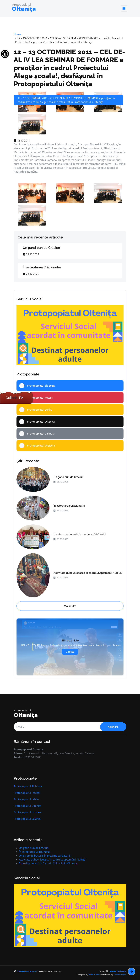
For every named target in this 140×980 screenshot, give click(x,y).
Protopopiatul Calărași (27, 819)
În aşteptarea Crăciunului (42, 267)
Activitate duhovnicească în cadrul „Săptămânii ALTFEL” (88, 573)
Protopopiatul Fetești (27, 793)
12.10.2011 (22, 141)
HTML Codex (94, 975)
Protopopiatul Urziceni (28, 812)
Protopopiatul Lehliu (26, 799)
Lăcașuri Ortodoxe (118, 971)
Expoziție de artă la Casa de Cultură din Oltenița (48, 863)
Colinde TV (14, 398)
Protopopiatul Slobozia (28, 786)
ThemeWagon (120, 975)
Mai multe (70, 606)
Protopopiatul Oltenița (27, 806)
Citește (70, 652)
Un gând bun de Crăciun (41, 248)
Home (17, 34)
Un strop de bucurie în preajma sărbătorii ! (80, 535)
